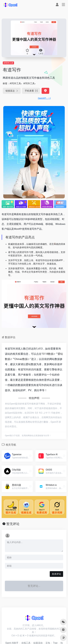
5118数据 (48, 354)
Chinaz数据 (21, 359)
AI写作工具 (8, 63)
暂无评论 (13, 524)
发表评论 (56, 574)
